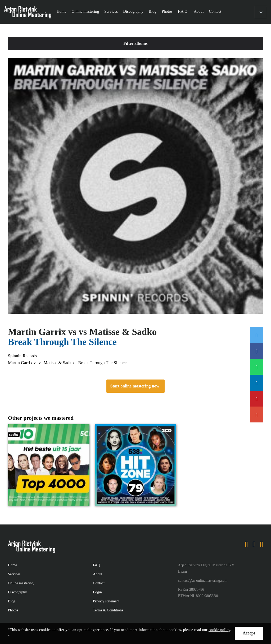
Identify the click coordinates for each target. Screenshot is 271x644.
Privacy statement (106, 601)
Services (111, 11)
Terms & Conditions (108, 610)
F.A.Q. (183, 11)
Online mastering (85, 11)
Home (62, 11)
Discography (133, 11)
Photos (167, 11)
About (199, 11)
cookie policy (219, 630)
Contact (215, 11)
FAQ (96, 565)
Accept (249, 633)
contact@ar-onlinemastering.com (203, 581)
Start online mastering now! (136, 386)
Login (97, 592)
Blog (153, 11)
